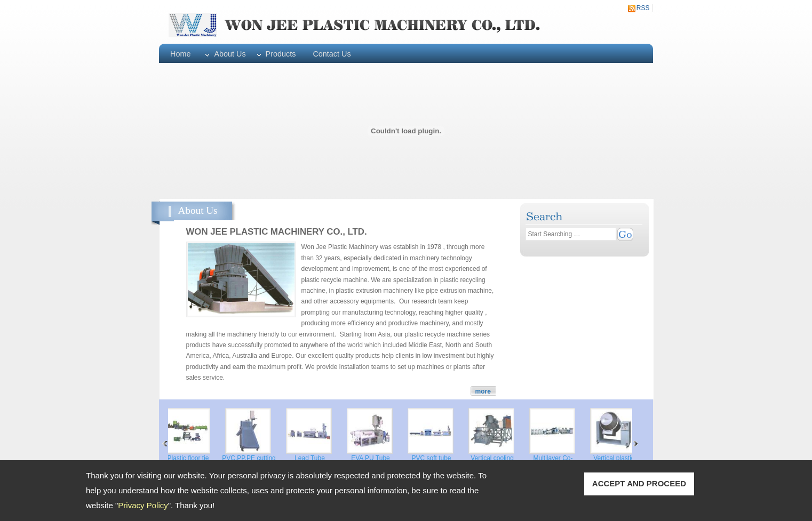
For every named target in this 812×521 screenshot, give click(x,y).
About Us (230, 54)
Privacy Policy (143, 505)
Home (180, 54)
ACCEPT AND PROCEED (639, 483)
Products (281, 54)
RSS (643, 8)
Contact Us (332, 54)
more (483, 391)
